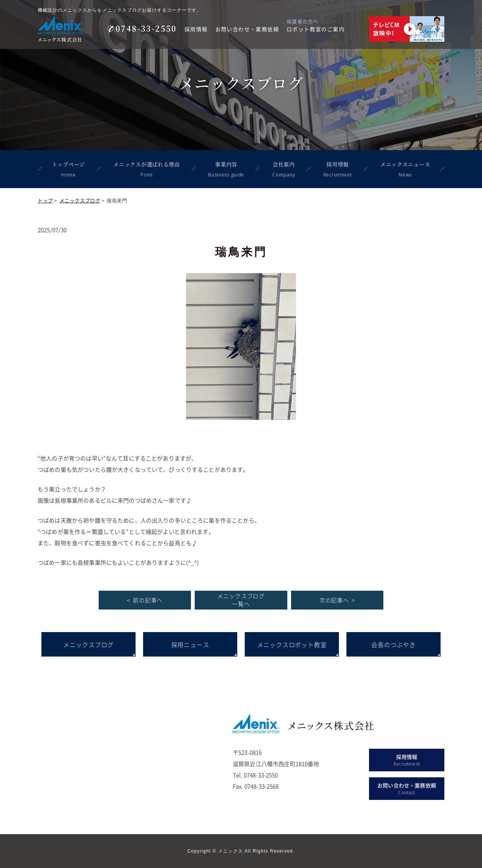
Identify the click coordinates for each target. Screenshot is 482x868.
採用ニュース (190, 645)
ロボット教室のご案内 (316, 29)
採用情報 (196, 29)
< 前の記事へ (145, 600)
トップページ (69, 170)
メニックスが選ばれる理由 (146, 170)
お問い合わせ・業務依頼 (247, 29)
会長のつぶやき (394, 645)
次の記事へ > (337, 600)
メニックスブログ (80, 200)
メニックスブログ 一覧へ (241, 600)
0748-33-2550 (142, 28)
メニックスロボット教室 (292, 645)
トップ (45, 200)
